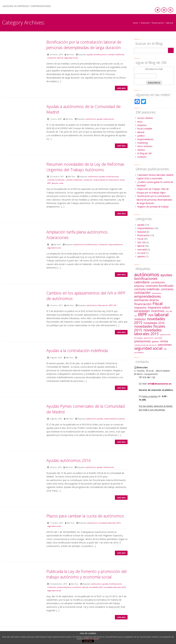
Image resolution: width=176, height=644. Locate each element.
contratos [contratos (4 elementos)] (167, 289)
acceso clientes (145, 118)
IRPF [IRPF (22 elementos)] (143, 315)
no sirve (141, 253)
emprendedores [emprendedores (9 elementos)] (148, 296)
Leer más (121, 88)
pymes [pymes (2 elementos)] (155, 341)
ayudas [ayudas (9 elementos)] (166, 275)
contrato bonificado (56, 180)
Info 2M (141, 242)
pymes (122, 419)
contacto (142, 157)
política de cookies (91, 639)
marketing (142, 143)
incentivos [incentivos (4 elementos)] (158, 311)
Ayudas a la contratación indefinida (77, 350)
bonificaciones (100, 54)
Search (171, 50)
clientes (141, 150)
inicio (140, 122)
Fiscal (122, 180)
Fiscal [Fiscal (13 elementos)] (158, 303)
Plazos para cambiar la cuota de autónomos (85, 516)
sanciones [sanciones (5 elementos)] (165, 345)
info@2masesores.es (160, 384)
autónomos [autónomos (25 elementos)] (147, 274)
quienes (141, 256)
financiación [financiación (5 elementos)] (143, 304)
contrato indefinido (116, 54)
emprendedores (100, 180)
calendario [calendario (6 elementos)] (142, 282)
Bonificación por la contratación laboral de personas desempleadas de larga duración (84, 45)
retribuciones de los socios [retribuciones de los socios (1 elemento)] (145, 345)
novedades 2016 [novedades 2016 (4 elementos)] (154, 323)
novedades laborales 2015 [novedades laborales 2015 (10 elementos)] (148, 332)
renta (61, 183)
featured (145, 23)
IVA (115, 305)
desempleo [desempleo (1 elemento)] (157, 293)
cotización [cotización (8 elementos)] (142, 293)
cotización (52, 58)
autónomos (91, 119)
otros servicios (145, 146)
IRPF (49, 183)
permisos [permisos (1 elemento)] (158, 338)
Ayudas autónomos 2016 (69, 460)
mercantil (142, 249)
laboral (170, 23)
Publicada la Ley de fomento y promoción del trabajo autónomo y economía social (87, 574)
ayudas (90, 54)
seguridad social (71, 58)
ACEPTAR (88, 641)
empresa (142, 125)
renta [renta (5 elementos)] (164, 341)
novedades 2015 (96, 587)
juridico (141, 136)
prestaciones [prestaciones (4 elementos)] (143, 341)
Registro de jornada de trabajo (153, 207)
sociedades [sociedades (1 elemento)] (139, 353)
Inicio (136, 23)
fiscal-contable (145, 129)
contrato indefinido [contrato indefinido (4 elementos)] (147, 289)
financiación (158, 23)
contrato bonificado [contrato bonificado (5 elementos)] (160, 286)
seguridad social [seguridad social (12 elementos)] (148, 348)
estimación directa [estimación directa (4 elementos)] (146, 300)
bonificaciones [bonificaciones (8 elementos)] (146, 278)
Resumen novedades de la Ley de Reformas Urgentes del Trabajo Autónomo (85, 167)
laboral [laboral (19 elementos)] (162, 315)
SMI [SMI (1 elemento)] (165, 349)
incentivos (77, 587)
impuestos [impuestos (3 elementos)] (140, 308)
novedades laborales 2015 (109, 523)
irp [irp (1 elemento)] (136, 316)
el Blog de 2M (144, 153)
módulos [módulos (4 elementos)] (140, 319)
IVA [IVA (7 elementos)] (151, 315)
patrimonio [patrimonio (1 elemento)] (149, 338)
